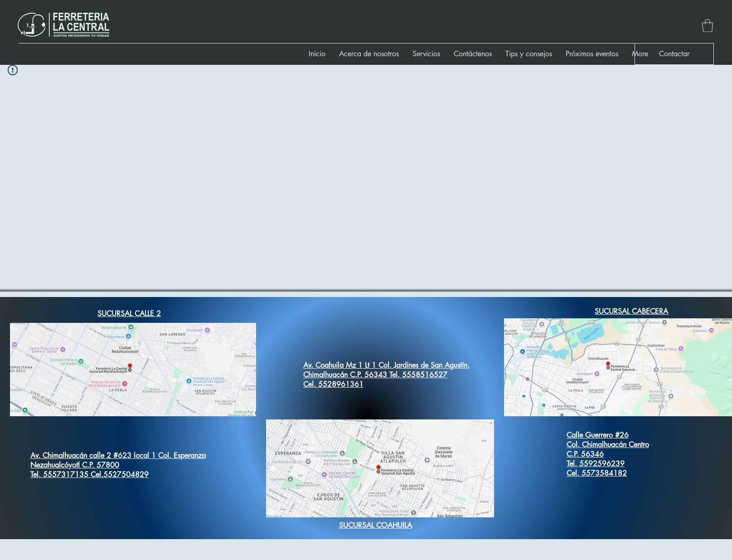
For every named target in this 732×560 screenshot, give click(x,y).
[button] (708, 26)
